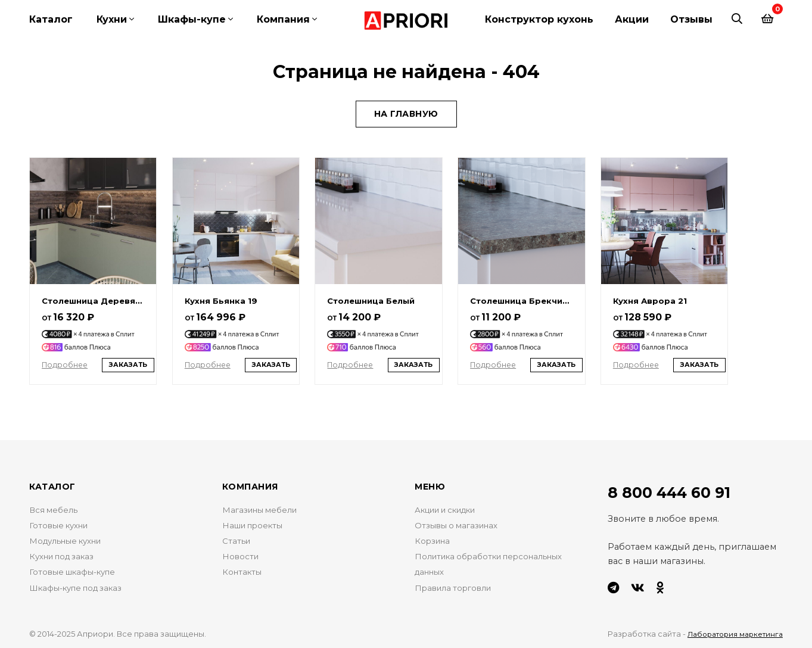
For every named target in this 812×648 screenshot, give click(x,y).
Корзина (435, 543)
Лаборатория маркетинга (730, 632)
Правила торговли (458, 594)
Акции (632, 19)
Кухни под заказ (66, 560)
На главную (406, 105)
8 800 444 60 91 (676, 491)
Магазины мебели (263, 509)
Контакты (244, 577)
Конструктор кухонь (539, 19)
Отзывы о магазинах (461, 526)
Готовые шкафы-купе (77, 577)
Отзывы (691, 19)
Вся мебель (55, 509)
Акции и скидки (452, 509)
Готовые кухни (62, 526)
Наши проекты (256, 526)
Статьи (237, 543)
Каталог (51, 19)
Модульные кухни (70, 543)
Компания (283, 19)
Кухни (112, 19)
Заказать (133, 362)
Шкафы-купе (192, 19)
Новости (242, 560)
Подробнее (67, 361)
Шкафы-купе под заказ (82, 594)
